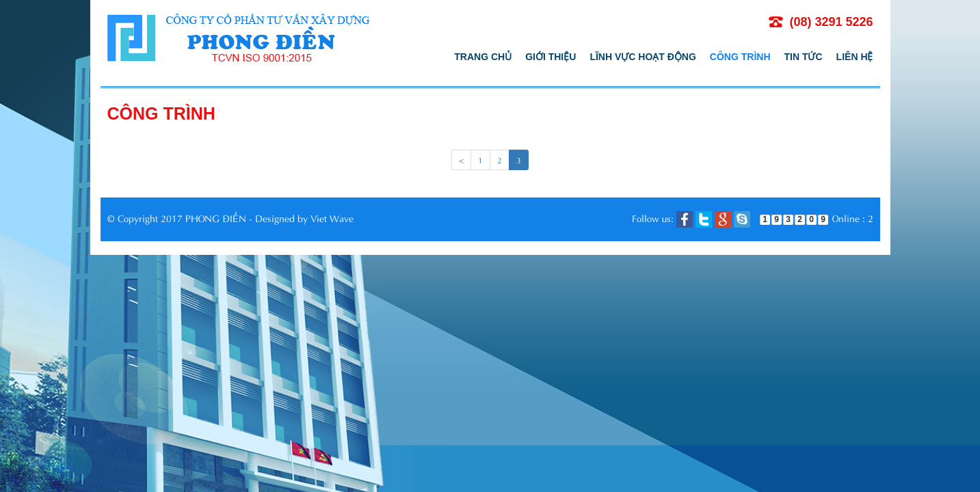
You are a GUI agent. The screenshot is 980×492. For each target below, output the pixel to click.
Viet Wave (332, 218)
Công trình (740, 57)
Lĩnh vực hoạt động (643, 57)
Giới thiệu (551, 57)
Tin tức (804, 57)
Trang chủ (483, 57)
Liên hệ (855, 57)
